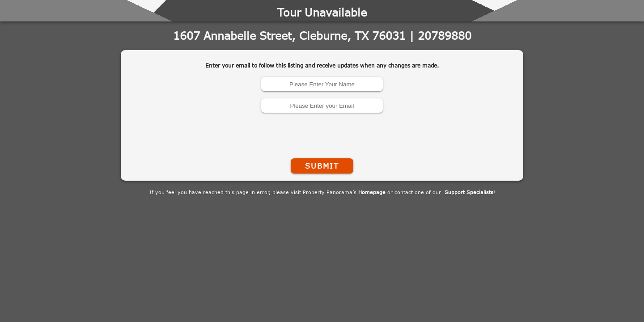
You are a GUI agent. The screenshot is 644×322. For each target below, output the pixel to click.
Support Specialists (469, 192)
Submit (322, 166)
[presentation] (322, 134)
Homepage (372, 192)
